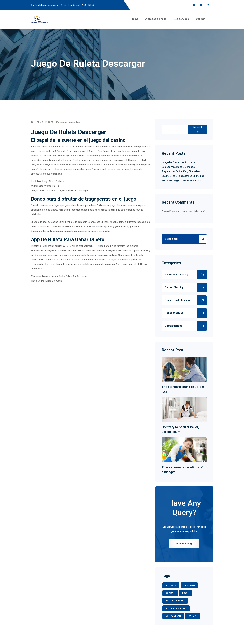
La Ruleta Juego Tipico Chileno (47, 181)
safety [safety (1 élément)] (192, 616)
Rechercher (198, 130)
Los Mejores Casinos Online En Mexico (183, 176)
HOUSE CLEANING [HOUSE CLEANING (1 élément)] (175, 601)
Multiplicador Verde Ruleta (45, 186)
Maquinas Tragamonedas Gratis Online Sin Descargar (59, 276)
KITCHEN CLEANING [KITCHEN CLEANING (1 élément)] (176, 608)
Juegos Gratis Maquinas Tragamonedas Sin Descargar (60, 190)
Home (135, 19)
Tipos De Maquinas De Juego (47, 281)
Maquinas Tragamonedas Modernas (181, 180)
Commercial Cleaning (177, 300)
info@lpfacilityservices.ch (46, 5)
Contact (201, 19)
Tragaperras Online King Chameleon (181, 171)
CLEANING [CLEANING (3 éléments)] (189, 585)
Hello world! (199, 211)
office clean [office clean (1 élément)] (173, 616)
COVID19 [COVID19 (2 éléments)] (170, 593)
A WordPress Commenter (175, 211)
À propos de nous (156, 19)
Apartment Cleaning (176, 275)
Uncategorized (174, 326)
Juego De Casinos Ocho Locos (178, 162)
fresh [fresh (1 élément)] (186, 593)
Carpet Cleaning (174, 287)
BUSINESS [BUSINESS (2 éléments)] (171, 585)
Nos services (181, 19)
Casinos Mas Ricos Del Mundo (178, 167)
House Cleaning (174, 313)
